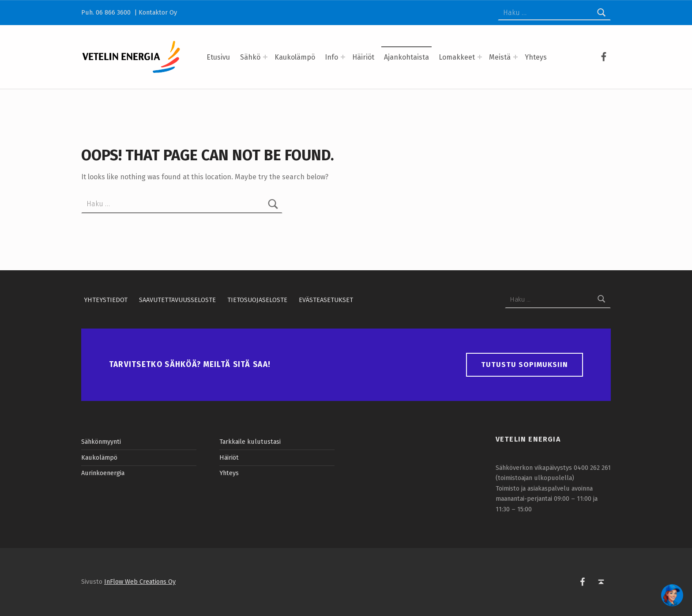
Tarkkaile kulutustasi (250, 442)
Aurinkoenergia (103, 473)
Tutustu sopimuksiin (525, 365)
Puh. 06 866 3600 (107, 12)
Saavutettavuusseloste (177, 299)
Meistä (500, 57)
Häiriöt (363, 57)
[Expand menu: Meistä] (515, 57)
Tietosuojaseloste (257, 299)
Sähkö (250, 57)
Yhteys (536, 57)
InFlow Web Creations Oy (140, 582)
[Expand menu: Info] (343, 57)
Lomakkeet (457, 57)
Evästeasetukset (326, 299)
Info (331, 57)
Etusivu (218, 57)
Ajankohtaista (406, 57)
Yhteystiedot (106, 299)
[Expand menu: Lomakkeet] (480, 57)
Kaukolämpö (295, 57)
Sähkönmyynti (101, 442)
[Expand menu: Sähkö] (265, 57)
